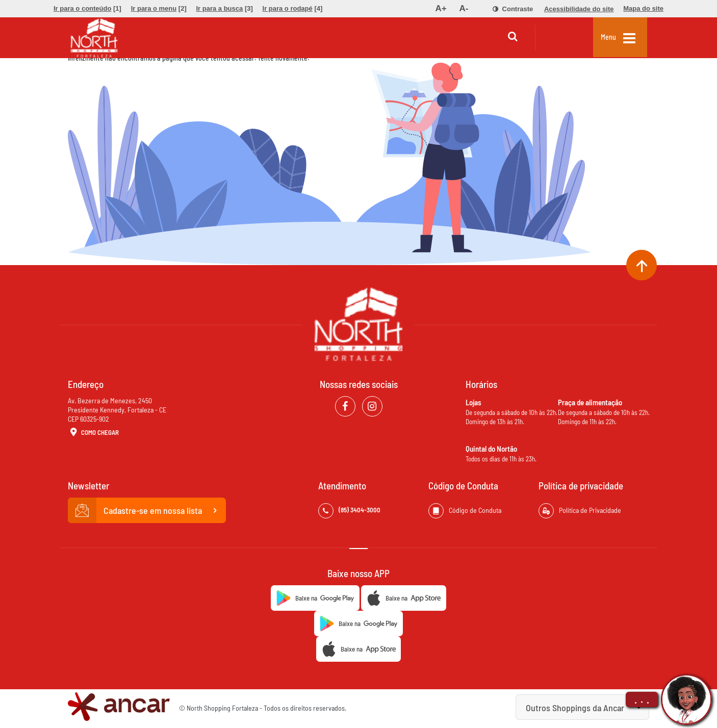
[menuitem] (87, 9)
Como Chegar (93, 433)
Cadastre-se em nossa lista (147, 510)
